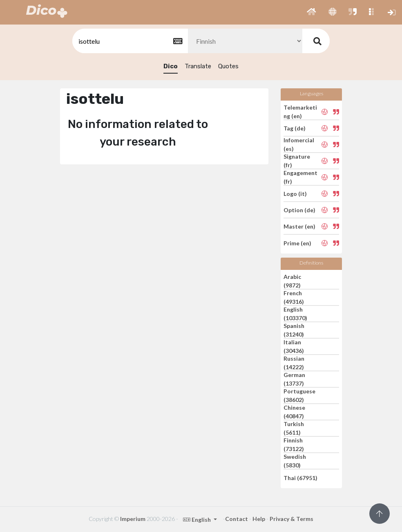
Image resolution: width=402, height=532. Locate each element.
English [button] (198, 520)
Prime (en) (297, 243)
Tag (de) (295, 128)
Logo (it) (295, 194)
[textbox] (130, 41)
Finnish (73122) (294, 444)
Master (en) (299, 226)
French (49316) (294, 297)
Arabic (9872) (292, 281)
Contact (237, 519)
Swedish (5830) (295, 461)
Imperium (133, 519)
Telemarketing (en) (300, 112)
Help (259, 519)
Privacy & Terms (291, 519)
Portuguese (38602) (299, 395)
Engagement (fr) (300, 177)
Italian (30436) (294, 346)
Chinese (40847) (294, 412)
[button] (312, 12)
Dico (171, 66)
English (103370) (295, 314)
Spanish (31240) (294, 330)
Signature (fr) (297, 161)
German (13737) (294, 379)
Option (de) (299, 210)
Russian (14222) (294, 363)
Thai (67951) (300, 477)
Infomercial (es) (299, 144)
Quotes (228, 66)
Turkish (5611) (294, 428)
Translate (198, 66)
